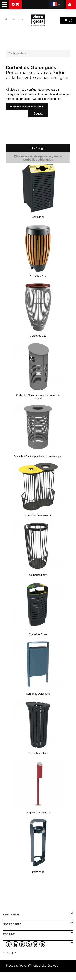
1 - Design (38, 148)
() (70, 20)
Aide (38, 114)
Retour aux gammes (27, 107)
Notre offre (12, 924)
